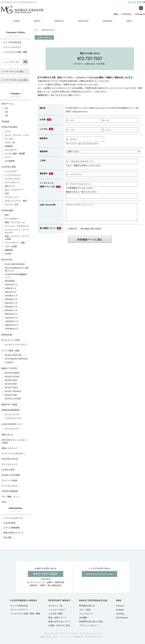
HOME (16, 21)
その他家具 (10, 161)
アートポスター (12, 219)
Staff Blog (120, 614)
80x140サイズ (11, 307)
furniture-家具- (10, 127)
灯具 (7, 194)
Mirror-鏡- (7, 335)
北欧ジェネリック (9, 448)
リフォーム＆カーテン (12, 518)
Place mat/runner (15, 264)
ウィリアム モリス (10, 486)
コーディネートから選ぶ (13, 72)
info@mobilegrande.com (99, 574)
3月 (6, 112)
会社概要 (83, 618)
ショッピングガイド (57, 610)
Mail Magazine (122, 618)
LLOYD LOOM (8, 470)
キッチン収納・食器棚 (15, 154)
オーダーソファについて (16, 345)
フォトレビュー (86, 614)
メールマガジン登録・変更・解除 (25, 614)
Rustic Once (11, 388)
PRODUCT (59, 21)
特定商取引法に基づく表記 (91, 622)
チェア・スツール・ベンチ (17, 135)
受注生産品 (10, 281)
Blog (116, 14)
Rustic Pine (11, 384)
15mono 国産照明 (10, 491)
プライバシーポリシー (89, 626)
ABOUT (37, 21)
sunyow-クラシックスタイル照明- (14, 441)
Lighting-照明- (9, 167)
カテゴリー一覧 (55, 606)
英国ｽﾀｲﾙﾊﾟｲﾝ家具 (9, 405)
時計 (7, 215)
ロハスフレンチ (12, 429)
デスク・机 (10, 143)
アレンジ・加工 (12, 205)
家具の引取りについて (12, 533)
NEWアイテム (8, 104)
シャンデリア (11, 171)
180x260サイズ (12, 325)
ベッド (8, 157)
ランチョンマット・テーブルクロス (17, 231)
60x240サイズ (11, 299)
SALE (4, 502)
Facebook (127, 14)
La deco (9, 362)
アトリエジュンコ (9, 464)
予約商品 (5, 122)
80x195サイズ (11, 310)
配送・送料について (57, 618)
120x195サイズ (12, 318)
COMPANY (108, 21)
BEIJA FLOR (7, 260)
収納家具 (9, 146)
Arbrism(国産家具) (10, 410)
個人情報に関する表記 (91, 232)
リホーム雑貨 (11, 246)
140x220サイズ (12, 321)
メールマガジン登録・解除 (14, 52)
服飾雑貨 (9, 250)
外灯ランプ (10, 186)
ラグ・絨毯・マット (10, 497)
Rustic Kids (11, 380)
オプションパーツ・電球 (16, 201)
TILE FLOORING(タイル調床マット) (17, 269)
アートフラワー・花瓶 (15, 243)
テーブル (9, 139)
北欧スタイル (7, 435)
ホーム (37, 30)
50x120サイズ (11, 285)
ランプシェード (12, 197)
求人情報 (6, 538)
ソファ (8, 132)
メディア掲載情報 (10, 528)
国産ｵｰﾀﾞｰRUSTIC (9, 368)
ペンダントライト (13, 179)
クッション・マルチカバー (17, 226)
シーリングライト (13, 175)
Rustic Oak (11, 395)
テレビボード (11, 150)
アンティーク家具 (9, 480)
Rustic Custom (13, 399)
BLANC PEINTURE (13, 355)
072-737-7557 (90, 59)
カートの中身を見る (11, 42)
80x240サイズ (11, 314)
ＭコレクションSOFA (11, 340)
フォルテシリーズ (13, 418)
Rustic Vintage (13, 391)
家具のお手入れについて (59, 622)
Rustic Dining (12, 373)
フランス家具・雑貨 (10, 351)
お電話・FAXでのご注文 (59, 626)
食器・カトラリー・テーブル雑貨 (17, 238)
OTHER (8, 254)
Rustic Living (12, 377)
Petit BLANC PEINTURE (16, 359)
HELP (129, 21)
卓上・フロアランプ (14, 190)
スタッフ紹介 (85, 610)
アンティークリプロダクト (13, 454)
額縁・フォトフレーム (15, 222)
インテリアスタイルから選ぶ (15, 80)
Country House (10, 459)
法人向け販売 (8, 523)
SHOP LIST (83, 21)
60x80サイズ (11, 288)
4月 (6, 108)
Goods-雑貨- (7, 210)
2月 (6, 116)
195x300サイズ (12, 329)
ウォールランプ (12, 182)
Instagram (140, 14)
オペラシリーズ (12, 415)
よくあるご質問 (55, 614)
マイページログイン (11, 47)
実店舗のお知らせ (87, 606)
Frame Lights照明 (11, 475)
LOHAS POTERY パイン (12, 424)
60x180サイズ (11, 296)
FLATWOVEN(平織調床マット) (16, 276)
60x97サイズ (11, 292)
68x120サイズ (11, 303)
